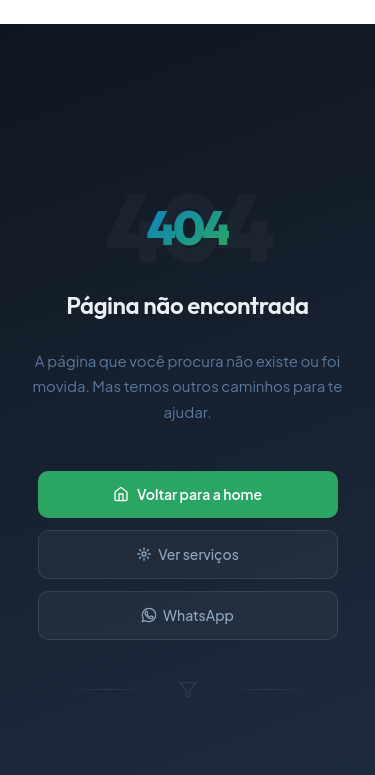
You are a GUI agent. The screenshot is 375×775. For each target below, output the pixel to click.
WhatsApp (187, 615)
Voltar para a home (187, 494)
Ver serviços (187, 554)
